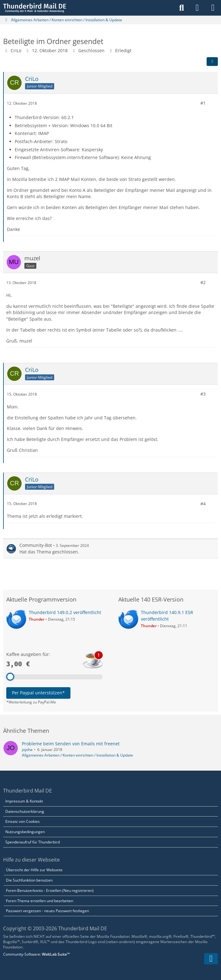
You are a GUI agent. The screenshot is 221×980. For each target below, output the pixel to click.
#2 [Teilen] (203, 282)
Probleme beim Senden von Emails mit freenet (71, 744)
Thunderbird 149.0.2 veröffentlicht (65, 612)
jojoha (27, 750)
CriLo (16, 50)
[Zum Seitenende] (211, 959)
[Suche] (182, 8)
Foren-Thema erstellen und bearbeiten (40, 901)
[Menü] (213, 8)
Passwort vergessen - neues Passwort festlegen (47, 911)
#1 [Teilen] (203, 103)
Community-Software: (36, 954)
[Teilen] (212, 62)
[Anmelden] (197, 8)
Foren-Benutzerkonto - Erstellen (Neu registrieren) (50, 890)
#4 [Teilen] (203, 503)
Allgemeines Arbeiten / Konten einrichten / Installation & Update (77, 755)
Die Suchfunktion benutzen (29, 880)
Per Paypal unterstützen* (38, 693)
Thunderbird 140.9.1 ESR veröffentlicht (167, 616)
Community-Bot (36, 545)
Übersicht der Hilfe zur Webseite (34, 870)
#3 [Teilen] (203, 394)
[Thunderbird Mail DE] (35, 8)
